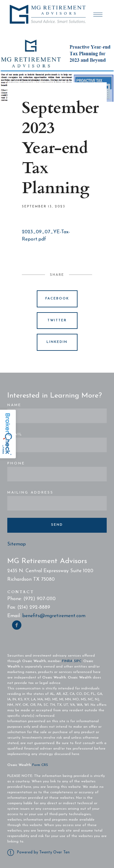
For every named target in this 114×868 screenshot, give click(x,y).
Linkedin (57, 342)
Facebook (57, 299)
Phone (16, 463)
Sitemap (17, 544)
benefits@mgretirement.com (54, 616)
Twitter (57, 321)
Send (57, 525)
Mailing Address (30, 493)
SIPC (78, 661)
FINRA (67, 661)
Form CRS (40, 765)
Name (14, 405)
